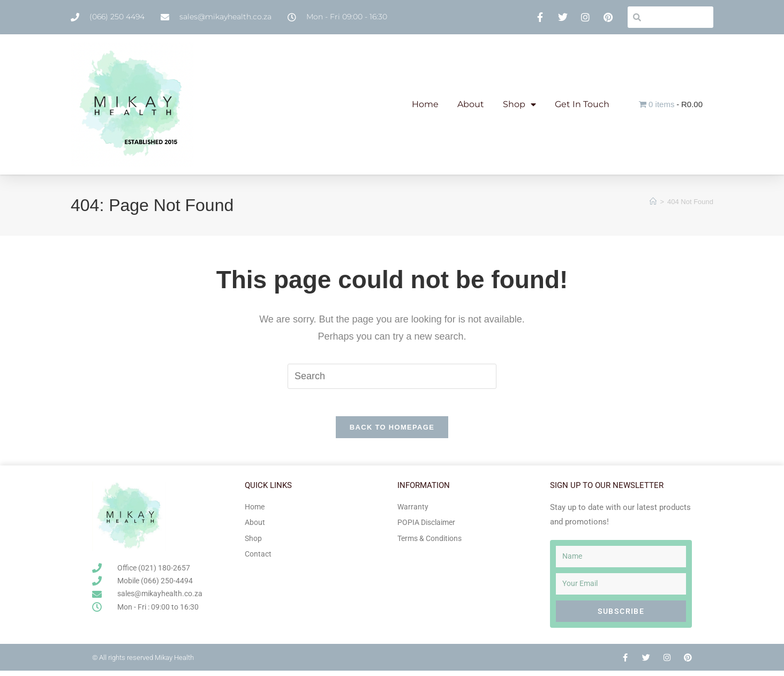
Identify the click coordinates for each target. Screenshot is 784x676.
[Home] (653, 202)
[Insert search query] (392, 376)
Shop (519, 104)
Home (425, 104)
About (471, 104)
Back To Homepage (392, 433)
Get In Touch (582, 104)
